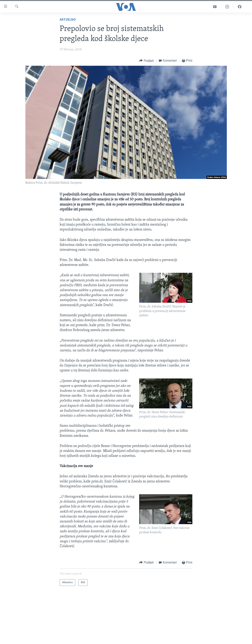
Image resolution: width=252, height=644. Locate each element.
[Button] (146, 61)
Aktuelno (68, 20)
